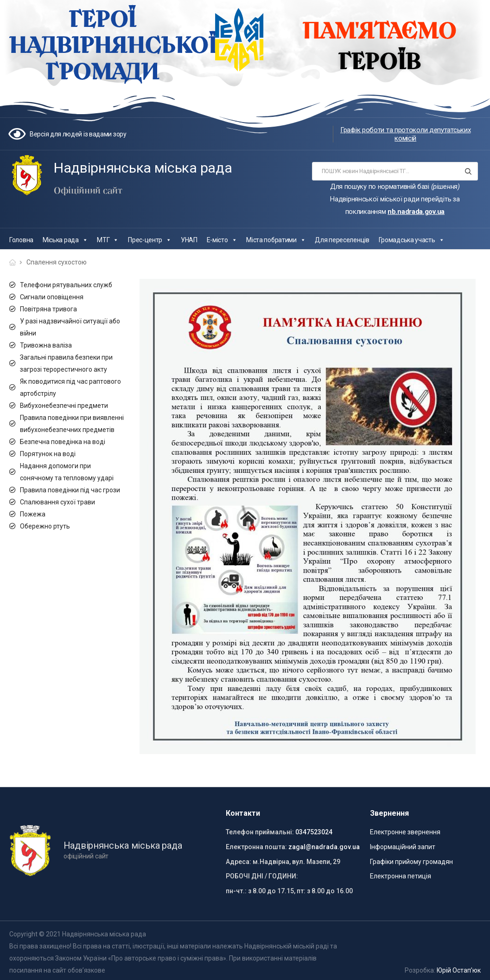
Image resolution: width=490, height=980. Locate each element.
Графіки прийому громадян (411, 862)
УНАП (189, 240)
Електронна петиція (401, 876)
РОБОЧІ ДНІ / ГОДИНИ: (262, 876)
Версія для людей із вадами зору (78, 134)
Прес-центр (150, 240)
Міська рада (65, 240)
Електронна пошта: (256, 847)
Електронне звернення (405, 832)
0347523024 (314, 832)
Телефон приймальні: (260, 832)
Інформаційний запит (403, 847)
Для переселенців (342, 240)
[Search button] (468, 171)
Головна (21, 240)
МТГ (108, 240)
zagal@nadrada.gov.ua (324, 847)
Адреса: (239, 862)
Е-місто (222, 240)
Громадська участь (412, 240)
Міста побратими (276, 240)
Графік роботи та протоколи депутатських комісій (405, 134)
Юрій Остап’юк (459, 970)
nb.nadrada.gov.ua (416, 212)
